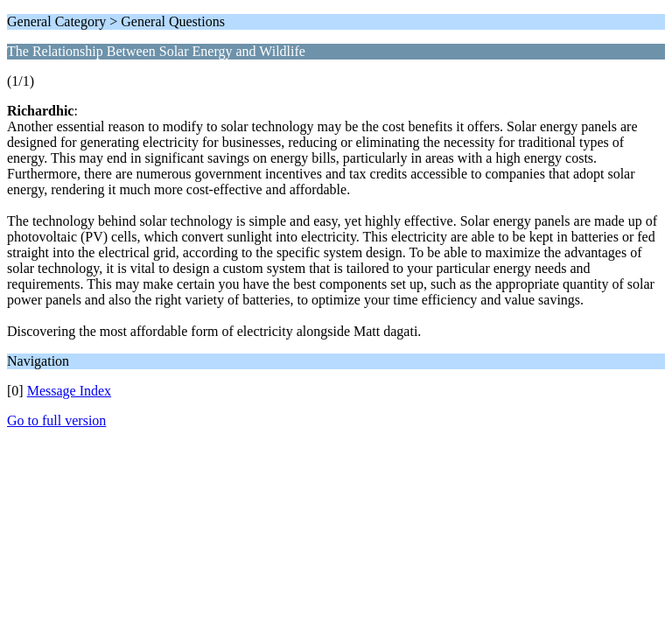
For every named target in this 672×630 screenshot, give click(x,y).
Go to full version (56, 420)
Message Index (69, 391)
